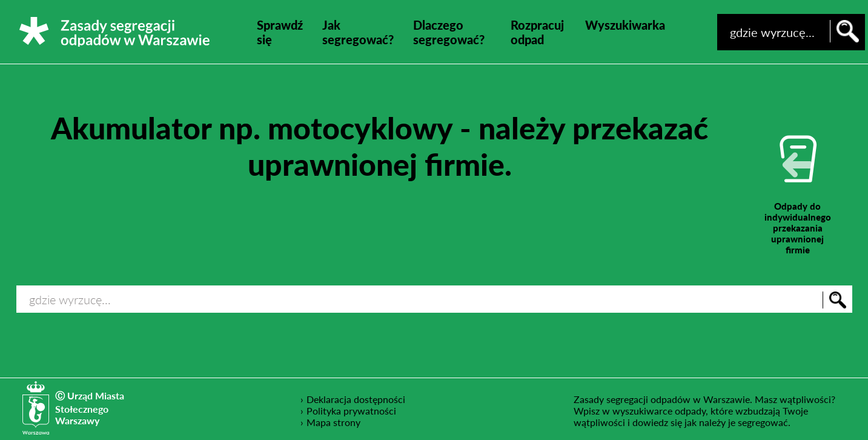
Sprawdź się (280, 32)
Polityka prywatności (352, 410)
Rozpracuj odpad (537, 32)
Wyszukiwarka (625, 25)
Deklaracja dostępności (356, 399)
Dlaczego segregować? (449, 32)
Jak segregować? (358, 32)
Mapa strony (333, 422)
